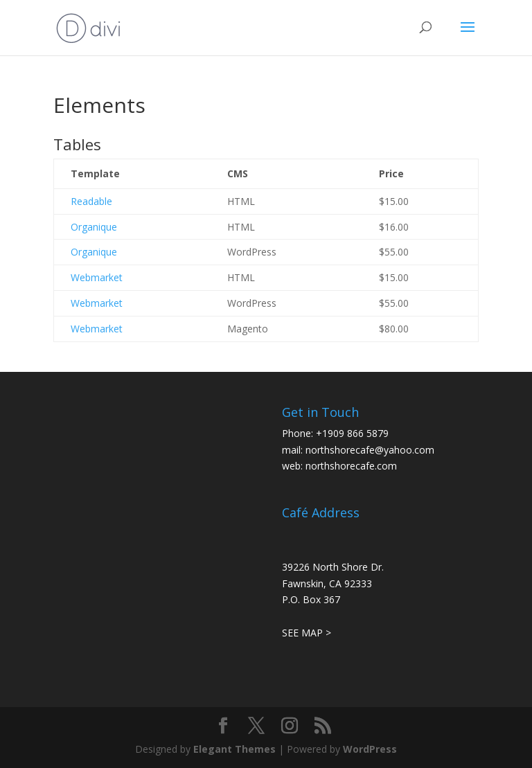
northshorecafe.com (351, 466)
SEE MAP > (307, 633)
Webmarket (97, 277)
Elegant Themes (234, 749)
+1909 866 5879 (352, 433)
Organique (94, 227)
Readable (91, 201)
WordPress (370, 749)
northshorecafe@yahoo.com (370, 450)
